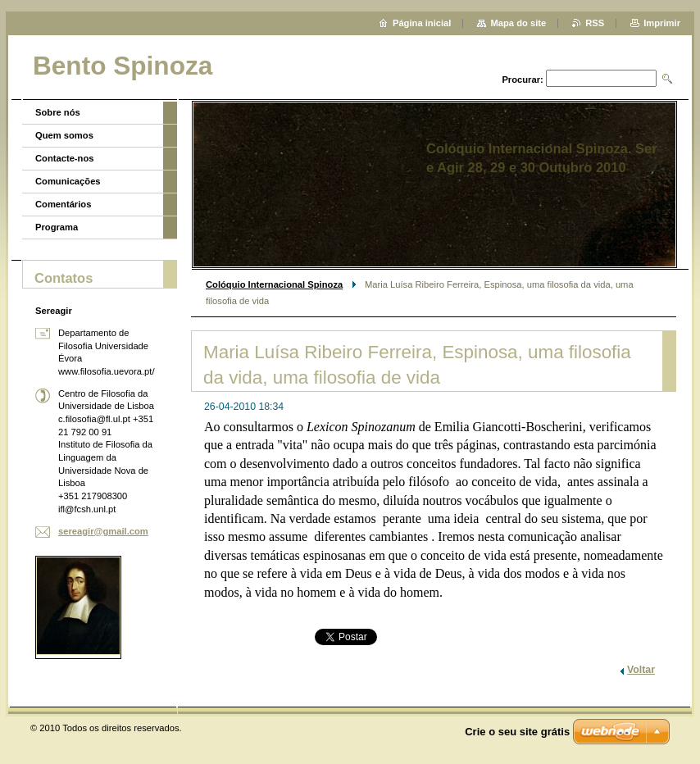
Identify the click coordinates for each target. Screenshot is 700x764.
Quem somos (64, 135)
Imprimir (662, 23)
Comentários (63, 204)
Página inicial (422, 23)
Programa (57, 227)
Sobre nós (58, 112)
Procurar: (522, 80)
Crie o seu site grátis (517, 732)
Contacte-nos (64, 158)
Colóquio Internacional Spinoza (274, 284)
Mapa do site (518, 23)
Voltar (641, 670)
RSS (595, 23)
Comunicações (68, 181)
